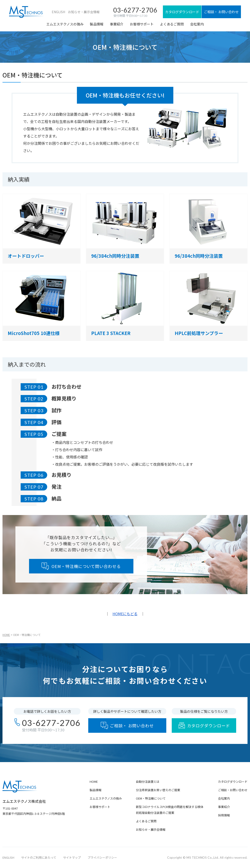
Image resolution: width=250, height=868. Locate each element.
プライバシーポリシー (102, 857)
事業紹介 (117, 24)
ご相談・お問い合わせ (233, 790)
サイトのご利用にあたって (39, 857)
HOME (6, 635)
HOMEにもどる (125, 614)
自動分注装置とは (148, 782)
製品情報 (97, 24)
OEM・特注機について (151, 798)
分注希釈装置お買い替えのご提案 (158, 790)
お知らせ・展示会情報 (84, 12)
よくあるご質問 (172, 24)
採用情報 (224, 815)
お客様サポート (142, 24)
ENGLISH (58, 12)
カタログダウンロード (233, 782)
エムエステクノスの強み (65, 24)
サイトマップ (72, 857)
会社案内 (197, 24)
